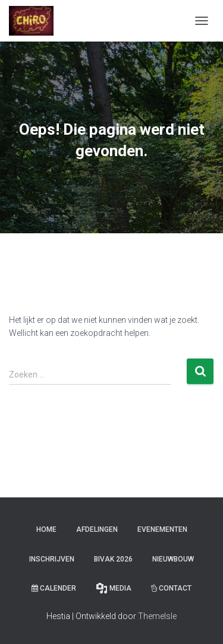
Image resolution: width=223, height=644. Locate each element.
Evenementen (162, 529)
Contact (171, 588)
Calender (54, 588)
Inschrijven (52, 559)
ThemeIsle (157, 616)
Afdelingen (97, 529)
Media (114, 588)
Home (46, 529)
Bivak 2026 (113, 559)
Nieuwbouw (173, 559)
